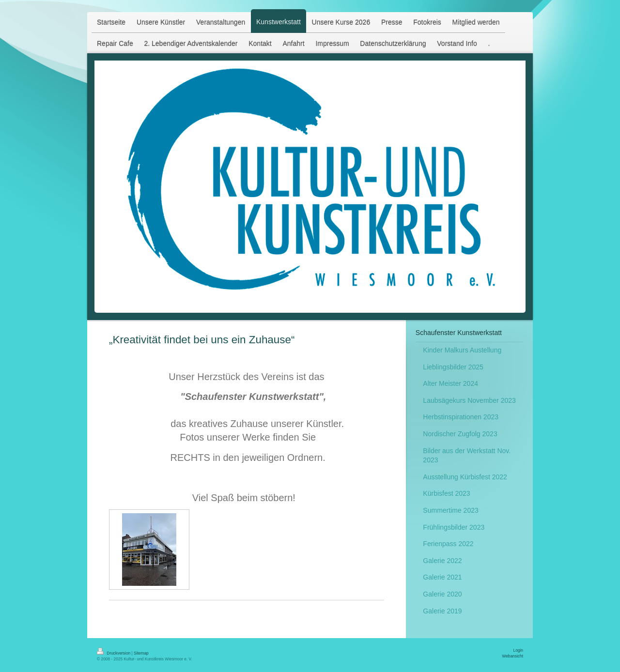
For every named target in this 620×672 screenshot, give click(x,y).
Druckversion (114, 653)
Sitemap (141, 653)
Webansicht (512, 656)
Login (519, 650)
